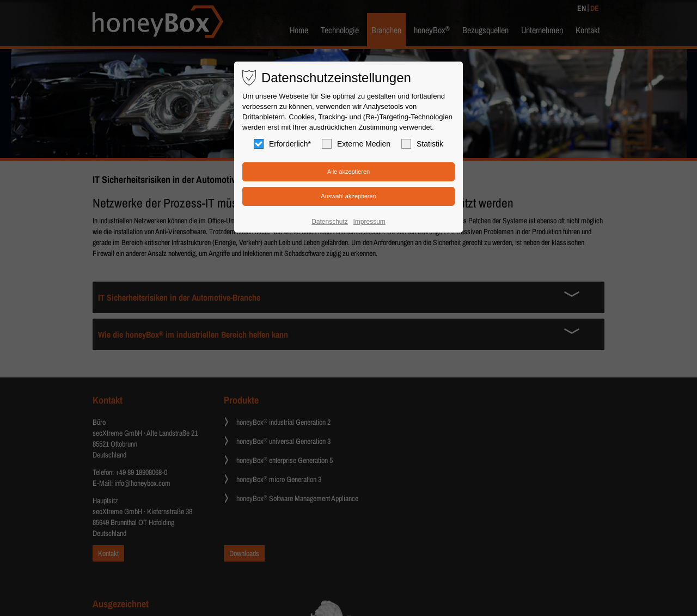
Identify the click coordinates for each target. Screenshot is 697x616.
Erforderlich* (282, 144)
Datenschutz (330, 222)
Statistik (422, 144)
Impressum (369, 222)
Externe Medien (356, 144)
